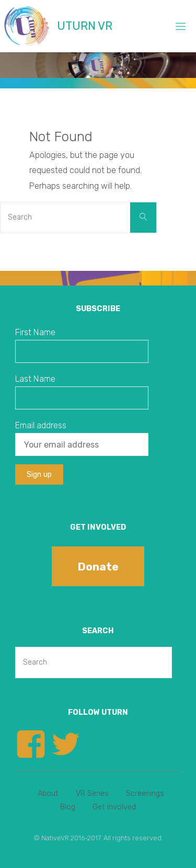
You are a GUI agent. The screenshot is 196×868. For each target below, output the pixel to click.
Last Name (35, 379)
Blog (68, 807)
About (48, 793)
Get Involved (114, 807)
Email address (41, 425)
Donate (98, 567)
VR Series (92, 793)
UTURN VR (85, 26)
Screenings (145, 793)
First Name (35, 332)
